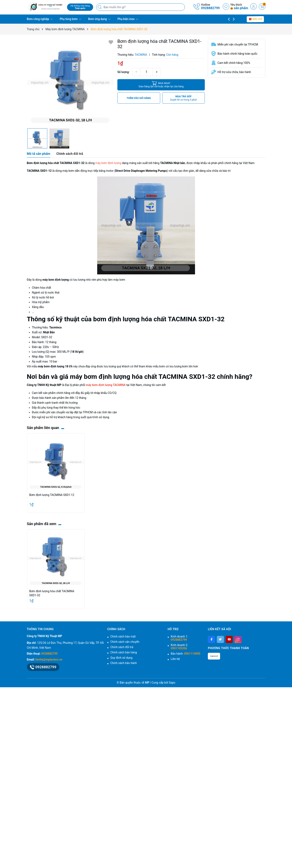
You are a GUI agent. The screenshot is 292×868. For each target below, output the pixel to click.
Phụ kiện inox (128, 19)
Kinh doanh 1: (179, 638)
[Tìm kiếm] (100, 7)
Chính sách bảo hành (124, 663)
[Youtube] (229, 639)
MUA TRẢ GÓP (183, 98)
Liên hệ (175, 659)
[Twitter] (220, 639)
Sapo (172, 683)
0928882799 (210, 8)
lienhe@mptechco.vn (49, 660)
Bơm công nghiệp (40, 19)
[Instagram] (238, 639)
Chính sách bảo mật (123, 636)
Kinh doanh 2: (179, 647)
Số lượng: (123, 72)
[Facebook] (211, 639)
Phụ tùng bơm (71, 19)
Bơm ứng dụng (99, 19)
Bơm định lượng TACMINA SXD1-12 (52, 495)
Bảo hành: (186, 654)
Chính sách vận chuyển (125, 642)
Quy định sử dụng (122, 658)
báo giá (255, 19)
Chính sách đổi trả (122, 647)
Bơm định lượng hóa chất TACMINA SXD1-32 (52, 593)
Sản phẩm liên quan (43, 428)
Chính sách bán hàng (124, 652)
